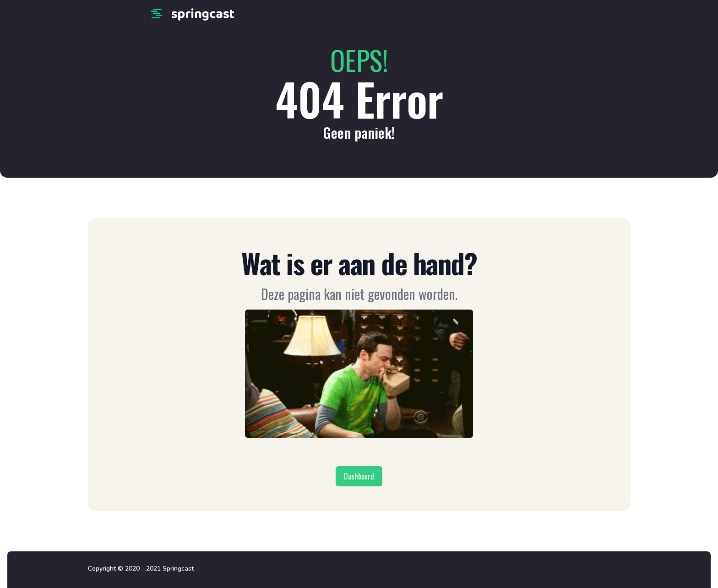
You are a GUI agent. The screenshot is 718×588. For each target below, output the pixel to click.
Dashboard (359, 476)
